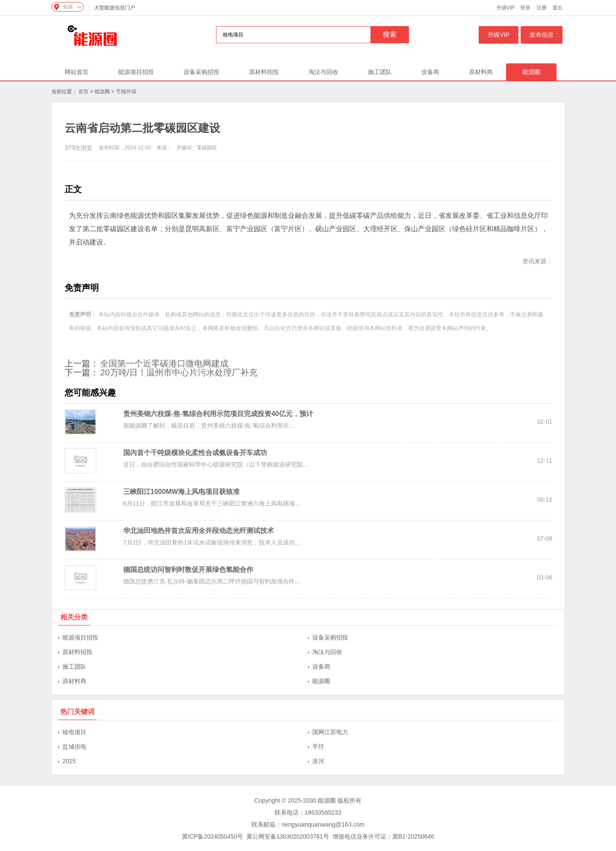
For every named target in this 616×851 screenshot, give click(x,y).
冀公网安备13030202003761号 (288, 836)
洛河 (318, 761)
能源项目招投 (136, 72)
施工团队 (380, 72)
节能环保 (126, 92)
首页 (83, 92)
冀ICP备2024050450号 (212, 836)
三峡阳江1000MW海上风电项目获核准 (181, 492)
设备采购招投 (201, 72)
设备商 (430, 72)
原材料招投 (264, 72)
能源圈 (531, 72)
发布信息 (542, 35)
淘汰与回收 (323, 72)
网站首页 (77, 72)
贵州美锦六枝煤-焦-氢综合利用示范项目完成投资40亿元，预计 (218, 414)
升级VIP (505, 8)
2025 (69, 761)
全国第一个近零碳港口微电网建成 (164, 363)
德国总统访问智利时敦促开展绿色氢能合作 (188, 570)
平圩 (318, 747)
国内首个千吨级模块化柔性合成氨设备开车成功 (195, 453)
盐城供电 (74, 747)
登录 (525, 8)
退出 (557, 8)
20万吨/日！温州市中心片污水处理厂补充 (179, 372)
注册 (542, 8)
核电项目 (74, 732)
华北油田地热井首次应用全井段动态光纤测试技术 (198, 531)
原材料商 (481, 72)
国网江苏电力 (330, 732)
